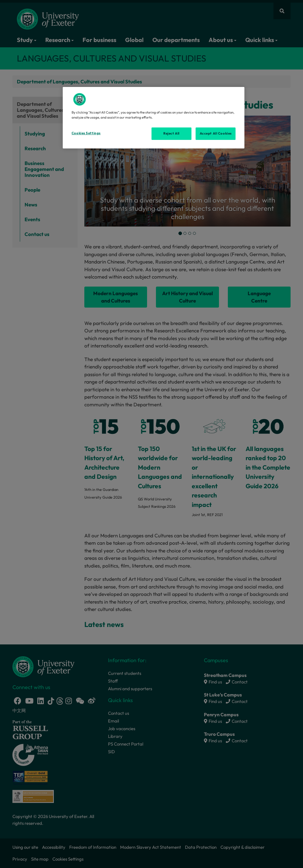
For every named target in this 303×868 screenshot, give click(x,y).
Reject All (171, 133)
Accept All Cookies (216, 133)
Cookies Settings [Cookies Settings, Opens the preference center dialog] (86, 133)
